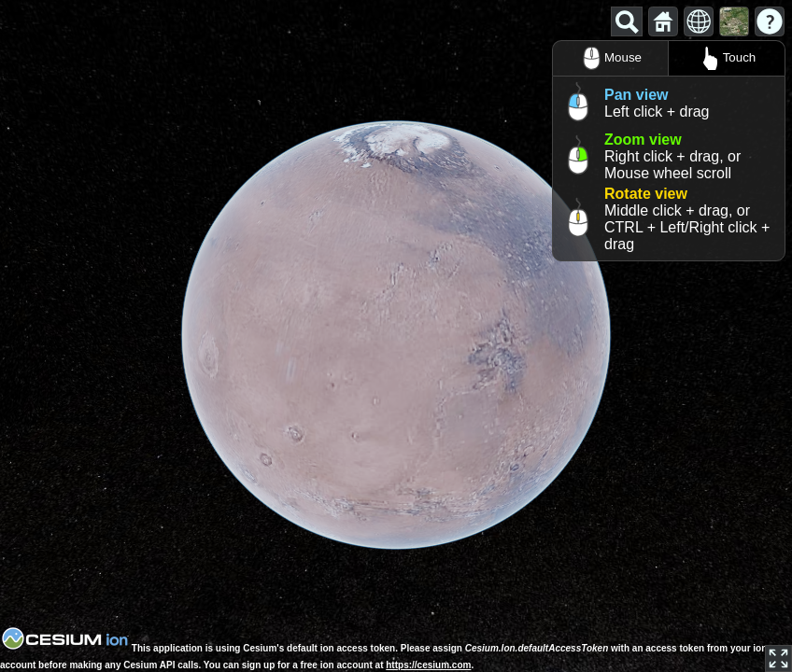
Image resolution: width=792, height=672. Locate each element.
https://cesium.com (428, 665)
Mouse (610, 58)
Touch (727, 58)
